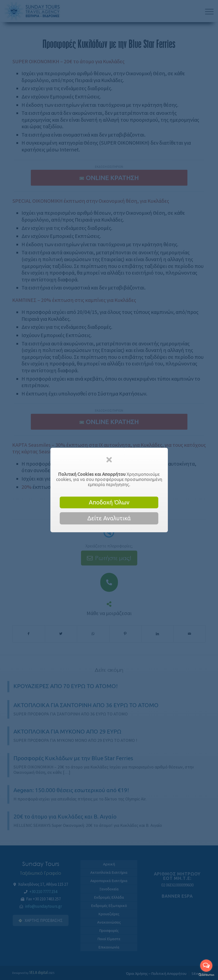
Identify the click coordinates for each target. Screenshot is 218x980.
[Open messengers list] (206, 966)
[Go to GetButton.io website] (206, 975)
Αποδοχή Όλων (109, 502)
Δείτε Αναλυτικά (109, 518)
